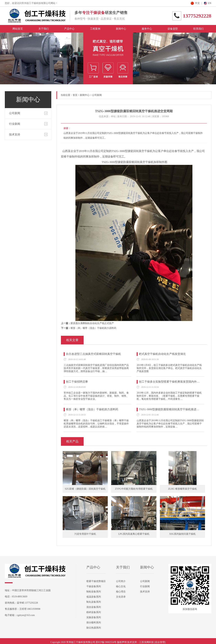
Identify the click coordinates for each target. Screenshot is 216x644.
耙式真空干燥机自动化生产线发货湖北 (162, 354)
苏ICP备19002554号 (106, 642)
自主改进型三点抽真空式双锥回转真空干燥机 (93, 354)
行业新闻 (15, 124)
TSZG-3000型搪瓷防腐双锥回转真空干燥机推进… (169, 409)
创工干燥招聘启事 (77, 382)
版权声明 (122, 642)
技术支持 (15, 134)
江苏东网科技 (146, 642)
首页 (75, 95)
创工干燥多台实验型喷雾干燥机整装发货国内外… (169, 382)
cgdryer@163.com (26, 615)
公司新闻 (15, 113)
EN (210, 3)
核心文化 (121, 586)
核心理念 (121, 592)
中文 (197, 3)
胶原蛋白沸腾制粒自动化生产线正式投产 (92, 323)
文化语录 (121, 597)
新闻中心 (85, 95)
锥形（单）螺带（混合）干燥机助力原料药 (93, 328)
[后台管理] (160, 642)
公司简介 (121, 581)
